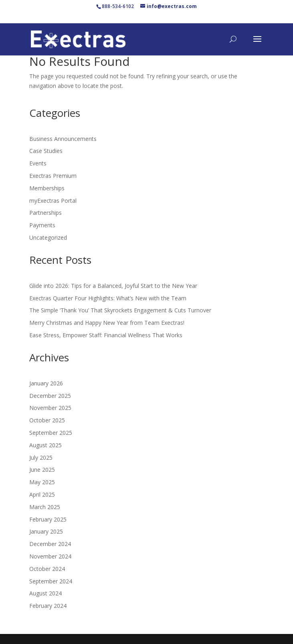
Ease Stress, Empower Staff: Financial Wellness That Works (106, 335)
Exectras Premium (53, 176)
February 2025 (48, 519)
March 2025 (45, 507)
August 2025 (45, 445)
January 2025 (46, 531)
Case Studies (46, 151)
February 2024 (48, 606)
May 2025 (42, 482)
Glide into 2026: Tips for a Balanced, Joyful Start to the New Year (113, 286)
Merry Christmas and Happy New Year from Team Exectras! (107, 323)
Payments (42, 225)
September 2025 (51, 433)
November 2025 (50, 408)
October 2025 (47, 420)
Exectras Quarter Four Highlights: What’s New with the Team (108, 298)
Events (38, 163)
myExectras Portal (53, 201)
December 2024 (50, 544)
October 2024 (47, 569)
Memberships (47, 188)
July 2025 (41, 458)
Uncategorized (48, 237)
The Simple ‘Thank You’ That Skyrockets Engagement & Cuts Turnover (120, 310)
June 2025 (42, 470)
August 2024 (45, 593)
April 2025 (42, 494)
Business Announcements (63, 139)
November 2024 (50, 556)
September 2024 (51, 581)
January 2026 (46, 383)
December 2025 (50, 396)
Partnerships (45, 213)
